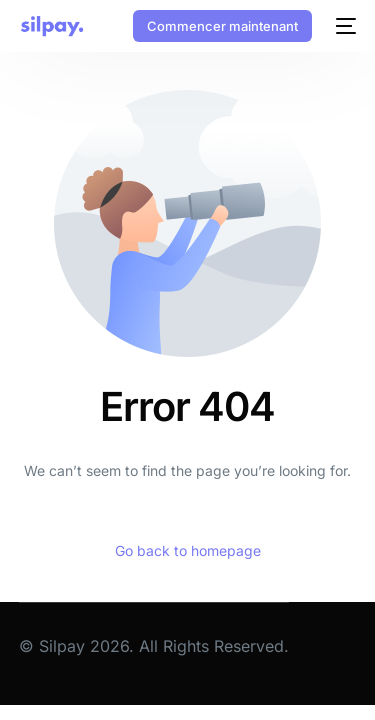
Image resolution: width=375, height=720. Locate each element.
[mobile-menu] (344, 26)
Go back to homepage (188, 550)
